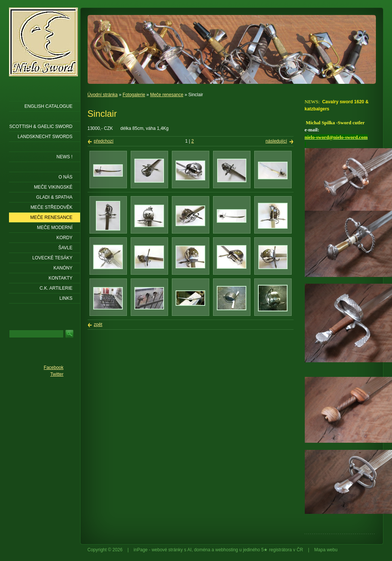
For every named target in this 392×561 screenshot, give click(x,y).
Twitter (57, 374)
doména (202, 550)
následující (276, 141)
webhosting (227, 550)
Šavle (66, 248)
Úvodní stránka (103, 95)
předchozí (104, 141)
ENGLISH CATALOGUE (48, 106)
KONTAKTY (61, 278)
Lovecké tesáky (52, 258)
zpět (98, 324)
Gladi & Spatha (54, 197)
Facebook (54, 368)
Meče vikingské (53, 187)
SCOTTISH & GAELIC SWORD (41, 126)
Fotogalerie (134, 95)
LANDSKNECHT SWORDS (45, 137)
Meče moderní (55, 228)
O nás (65, 177)
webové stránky (167, 550)
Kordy (65, 238)
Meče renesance (167, 95)
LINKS (66, 298)
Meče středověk (51, 207)
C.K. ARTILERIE (56, 288)
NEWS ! (65, 157)
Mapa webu (326, 550)
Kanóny (63, 268)
